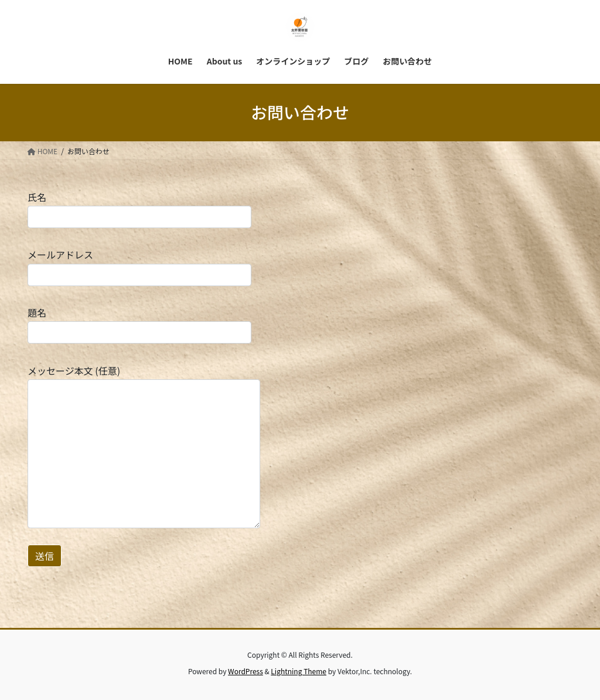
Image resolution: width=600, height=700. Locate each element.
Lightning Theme (299, 671)
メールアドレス (139, 266)
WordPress (246, 671)
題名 (139, 324)
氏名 (139, 209)
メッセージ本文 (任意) (144, 446)
